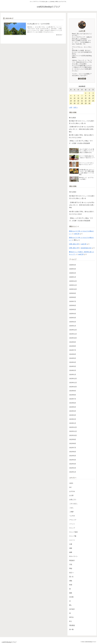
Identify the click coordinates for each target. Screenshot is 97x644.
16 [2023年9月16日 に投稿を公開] (89, 98)
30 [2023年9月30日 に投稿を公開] (89, 103)
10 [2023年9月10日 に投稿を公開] (93, 96)
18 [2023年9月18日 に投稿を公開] (71, 101)
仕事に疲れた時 (74, 244)
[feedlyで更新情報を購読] (83, 79)
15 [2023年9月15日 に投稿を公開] (86, 98)
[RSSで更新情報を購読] (85, 79)
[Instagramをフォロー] (81, 79)
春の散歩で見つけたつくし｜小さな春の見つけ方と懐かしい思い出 (82, 122)
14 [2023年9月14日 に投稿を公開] (82, 98)
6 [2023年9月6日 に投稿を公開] (78, 96)
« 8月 (71, 107)
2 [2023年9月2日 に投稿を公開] (89, 93)
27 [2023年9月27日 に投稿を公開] (78, 103)
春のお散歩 (72, 118)
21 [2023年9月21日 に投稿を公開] (82, 101)
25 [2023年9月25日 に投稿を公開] (71, 103)
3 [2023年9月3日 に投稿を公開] (93, 93)
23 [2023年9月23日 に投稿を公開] (89, 101)
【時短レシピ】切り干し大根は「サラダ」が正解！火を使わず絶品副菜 (81, 142)
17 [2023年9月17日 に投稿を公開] (93, 98)
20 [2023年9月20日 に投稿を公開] (78, 101)
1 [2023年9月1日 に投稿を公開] (86, 93)
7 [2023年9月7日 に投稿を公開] (82, 96)
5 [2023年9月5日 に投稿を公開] (75, 96)
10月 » (76, 107)
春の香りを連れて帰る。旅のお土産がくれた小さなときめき (82, 136)
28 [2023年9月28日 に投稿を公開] (82, 103)
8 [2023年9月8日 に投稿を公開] (86, 96)
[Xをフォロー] (79, 79)
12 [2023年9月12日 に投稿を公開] (75, 98)
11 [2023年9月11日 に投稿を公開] (71, 98)
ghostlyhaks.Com (86, 248)
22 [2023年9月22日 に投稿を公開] (86, 101)
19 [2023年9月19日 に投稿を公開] (75, 101)
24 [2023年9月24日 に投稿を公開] (93, 101)
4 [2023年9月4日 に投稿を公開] (71, 96)
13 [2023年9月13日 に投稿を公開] (78, 98)
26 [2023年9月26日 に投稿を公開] (75, 103)
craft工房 (82, 31)
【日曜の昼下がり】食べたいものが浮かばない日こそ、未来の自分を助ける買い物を (82, 129)
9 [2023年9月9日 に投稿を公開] (89, 96)
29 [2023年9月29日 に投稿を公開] (86, 103)
